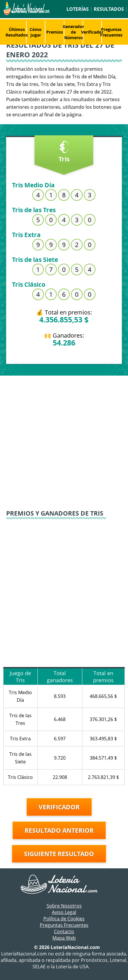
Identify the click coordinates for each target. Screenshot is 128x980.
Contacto (64, 931)
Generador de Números (73, 32)
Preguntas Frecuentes (111, 32)
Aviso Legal (64, 912)
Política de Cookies (64, 919)
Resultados (109, 9)
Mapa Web (64, 938)
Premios (55, 32)
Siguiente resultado (59, 854)
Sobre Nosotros (64, 906)
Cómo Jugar (36, 32)
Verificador (92, 32)
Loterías (78, 9)
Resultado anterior (59, 830)
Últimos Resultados (17, 32)
